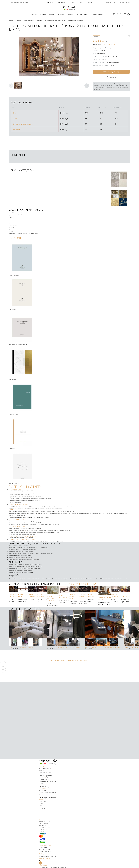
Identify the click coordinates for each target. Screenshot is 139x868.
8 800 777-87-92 (45, 843)
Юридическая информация (48, 794)
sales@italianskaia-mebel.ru (43, 523)
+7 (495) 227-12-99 (46, 845)
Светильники (61, 14)
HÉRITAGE (14, 310)
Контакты (89, 2)
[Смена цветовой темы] (118, 14)
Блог (81, 2)
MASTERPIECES (15, 484)
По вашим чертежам (98, 14)
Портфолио (50, 2)
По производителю (82, 14)
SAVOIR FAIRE (15, 414)
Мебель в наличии (46, 768)
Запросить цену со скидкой (111, 72)
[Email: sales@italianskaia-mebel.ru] (114, 14)
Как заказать (62, 2)
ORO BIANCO (14, 380)
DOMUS (13, 449)
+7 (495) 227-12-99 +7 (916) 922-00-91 (118, 2)
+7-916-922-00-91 (55, 525)
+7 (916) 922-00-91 (46, 847)
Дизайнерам (44, 792)
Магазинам (44, 788)
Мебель (51, 14)
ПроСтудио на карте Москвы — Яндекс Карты (69, 758)
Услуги (72, 2)
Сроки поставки (45, 778)
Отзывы (43, 800)
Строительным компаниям (48, 790)
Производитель (104, 45)
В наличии (34, 14)
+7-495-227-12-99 (45, 525)
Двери (70, 14)
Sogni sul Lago (15, 275)
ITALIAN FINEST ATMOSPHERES (19, 345)
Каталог (13, 14)
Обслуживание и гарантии (48, 780)
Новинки (43, 14)
